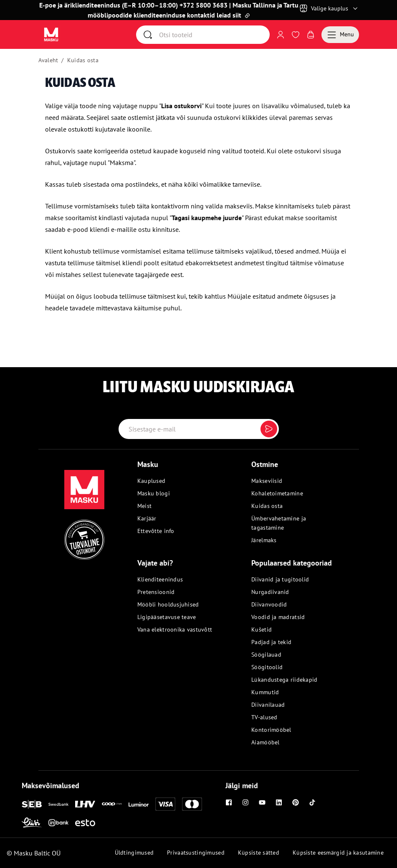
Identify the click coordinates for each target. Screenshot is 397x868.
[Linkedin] (281, 802)
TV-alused (264, 717)
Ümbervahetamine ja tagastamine (279, 523)
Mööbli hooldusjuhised (168, 604)
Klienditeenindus (160, 579)
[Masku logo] (84, 485)
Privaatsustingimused (196, 853)
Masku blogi (154, 493)
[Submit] (269, 429)
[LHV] (85, 804)
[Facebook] (230, 802)
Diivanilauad (268, 705)
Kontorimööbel (271, 730)
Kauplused (152, 481)
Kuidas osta (83, 60)
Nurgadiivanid (270, 592)
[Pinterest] (297, 802)
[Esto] (85, 823)
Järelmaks (264, 540)
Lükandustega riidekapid (284, 680)
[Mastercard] (192, 804)
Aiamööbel (266, 742)
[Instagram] (247, 802)
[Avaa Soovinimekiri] (296, 35)
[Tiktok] (314, 802)
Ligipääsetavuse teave (167, 617)
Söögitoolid (267, 667)
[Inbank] (58, 823)
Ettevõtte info (156, 531)
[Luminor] (139, 804)
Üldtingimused (134, 853)
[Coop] (112, 804)
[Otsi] (214, 35)
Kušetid (262, 629)
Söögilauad (266, 655)
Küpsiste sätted (259, 853)
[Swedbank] (58, 804)
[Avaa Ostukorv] (311, 35)
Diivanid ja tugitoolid (280, 579)
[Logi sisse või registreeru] (281, 35)
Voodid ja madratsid (278, 617)
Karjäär (147, 518)
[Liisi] (32, 822)
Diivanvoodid (269, 604)
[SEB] (32, 804)
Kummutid (265, 692)
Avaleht (48, 60)
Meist (144, 506)
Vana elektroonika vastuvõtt (175, 629)
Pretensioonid (156, 592)
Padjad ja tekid (271, 642)
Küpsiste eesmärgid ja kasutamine (338, 853)
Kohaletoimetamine (277, 493)
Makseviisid (267, 481)
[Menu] (340, 35)
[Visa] (165, 804)
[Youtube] (264, 802)
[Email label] (199, 429)
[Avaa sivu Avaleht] (51, 34)
